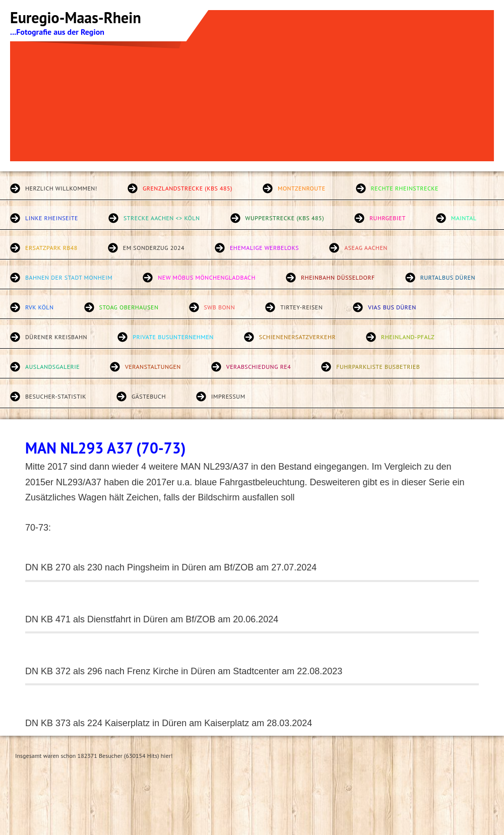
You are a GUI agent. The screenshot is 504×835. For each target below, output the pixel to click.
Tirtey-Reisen (301, 307)
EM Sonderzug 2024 (154, 248)
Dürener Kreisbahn (56, 337)
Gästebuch (149, 396)
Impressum (228, 396)
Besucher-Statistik (56, 396)
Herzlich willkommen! (61, 188)
